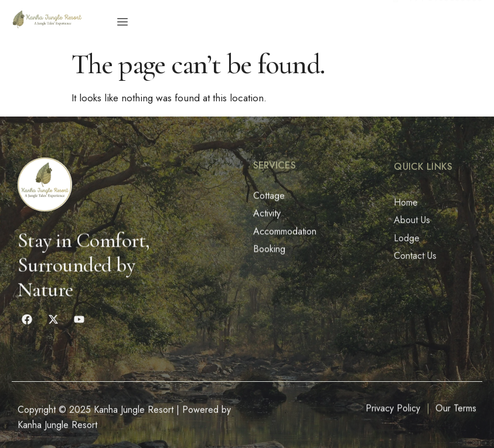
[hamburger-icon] (123, 22)
